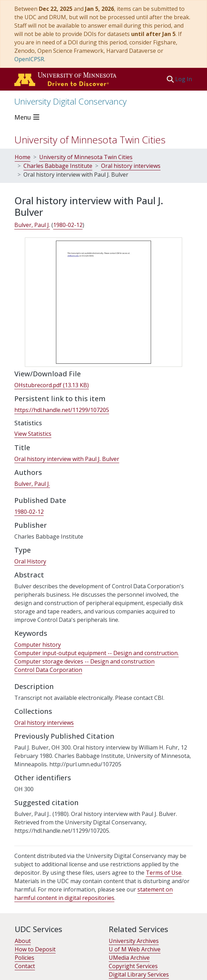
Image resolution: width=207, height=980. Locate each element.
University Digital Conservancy (70, 101)
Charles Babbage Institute (58, 166)
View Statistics (33, 434)
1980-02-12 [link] (68, 225)
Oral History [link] (30, 561)
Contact (25, 966)
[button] (170, 79)
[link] (52, 385)
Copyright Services (133, 966)
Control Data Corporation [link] (48, 670)
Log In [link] (184, 79)
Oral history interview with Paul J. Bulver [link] (67, 459)
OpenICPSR (29, 59)
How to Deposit (35, 949)
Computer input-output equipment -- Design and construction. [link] (97, 653)
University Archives (134, 941)
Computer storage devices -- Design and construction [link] (84, 661)
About (23, 941)
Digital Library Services (139, 974)
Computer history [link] (38, 645)
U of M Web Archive (135, 949)
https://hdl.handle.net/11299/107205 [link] (62, 410)
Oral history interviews (131, 166)
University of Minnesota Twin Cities (90, 140)
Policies (24, 958)
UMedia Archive (129, 958)
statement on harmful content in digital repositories (94, 894)
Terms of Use (164, 873)
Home (23, 157)
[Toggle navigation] (28, 117)
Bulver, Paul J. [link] (32, 225)
